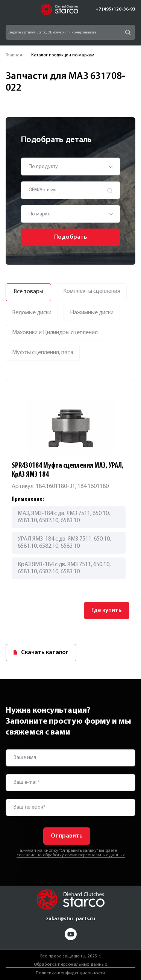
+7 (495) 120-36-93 (115, 9)
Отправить (67, 836)
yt (71, 934)
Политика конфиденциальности (70, 973)
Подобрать (71, 237)
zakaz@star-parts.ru (70, 919)
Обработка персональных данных (70, 965)
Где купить (107, 610)
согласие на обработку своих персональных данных (71, 855)
